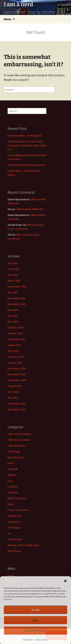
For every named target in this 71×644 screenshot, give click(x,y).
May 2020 (13, 310)
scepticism (14, 522)
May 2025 (13, 275)
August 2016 (14, 345)
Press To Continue (18, 510)
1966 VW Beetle (16, 446)
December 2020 (16, 304)
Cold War (13, 487)
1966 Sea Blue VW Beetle (29, 209)
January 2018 (15, 333)
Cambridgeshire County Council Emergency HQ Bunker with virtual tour (27, 145)
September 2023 (17, 287)
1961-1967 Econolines (20, 434)
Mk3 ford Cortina (17, 498)
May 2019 (13, 322)
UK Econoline (15, 539)
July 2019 (13, 316)
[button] (65, 581)
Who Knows (14, 551)
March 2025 (14, 281)
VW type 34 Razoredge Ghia (23, 545)
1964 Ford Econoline (19, 440)
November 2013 (16, 409)
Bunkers (12, 475)
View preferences (35, 631)
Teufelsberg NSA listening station (26, 165)
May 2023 (13, 292)
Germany (13, 492)
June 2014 (13, 392)
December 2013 (16, 404)
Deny (35, 620)
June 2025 (13, 269)
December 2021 (16, 298)
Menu (7, 19)
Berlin (11, 463)
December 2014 (16, 368)
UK (9, 533)
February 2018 (16, 327)
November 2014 (16, 374)
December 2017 (16, 339)
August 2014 (14, 386)
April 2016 (13, 351)
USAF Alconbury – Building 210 (24, 136)
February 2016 (16, 357)
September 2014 (17, 380)
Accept (36, 610)
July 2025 (13, 263)
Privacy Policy (28, 639)
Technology (14, 528)
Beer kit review (16, 457)
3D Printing (14, 451)
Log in (11, 575)
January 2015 (15, 363)
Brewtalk (13, 469)
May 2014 (13, 398)
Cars (10, 481)
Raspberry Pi (15, 516)
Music (11, 504)
